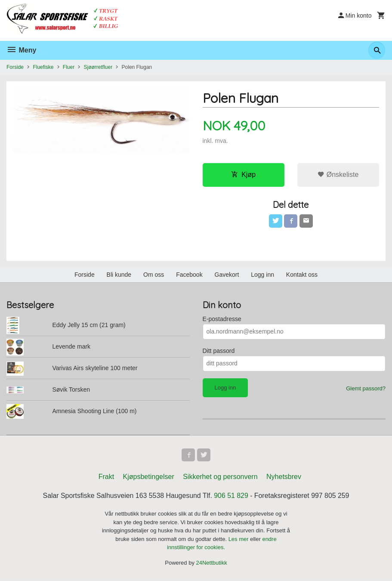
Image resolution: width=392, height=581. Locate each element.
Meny (21, 50)
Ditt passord (219, 351)
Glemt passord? (366, 389)
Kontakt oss (302, 275)
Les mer (239, 540)
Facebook (189, 275)
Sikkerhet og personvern (220, 478)
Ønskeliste (338, 175)
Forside (15, 67)
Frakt (106, 478)
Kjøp (243, 175)
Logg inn (262, 275)
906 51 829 (231, 497)
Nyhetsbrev (284, 478)
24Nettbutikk (212, 564)
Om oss (154, 275)
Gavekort (227, 275)
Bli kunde (119, 275)
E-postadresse (222, 319)
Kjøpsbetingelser (149, 478)
